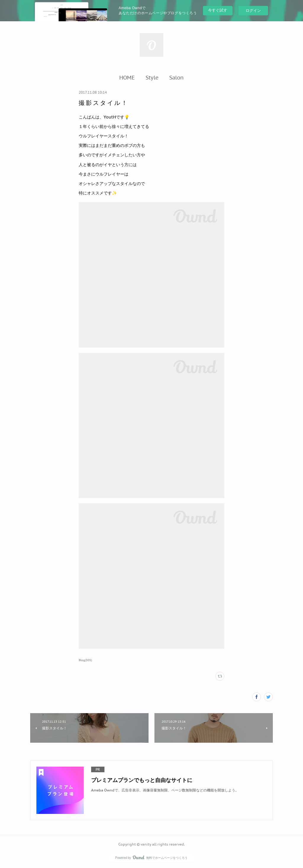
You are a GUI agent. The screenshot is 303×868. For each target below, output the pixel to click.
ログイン (253, 10)
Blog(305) (85, 660)
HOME (127, 77)
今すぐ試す (218, 10)
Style (152, 77)
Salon (177, 77)
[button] (127, 77)
